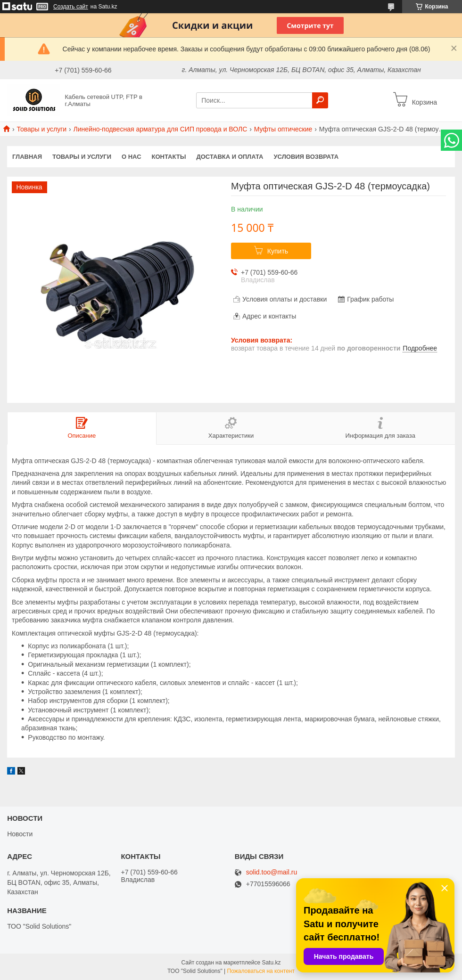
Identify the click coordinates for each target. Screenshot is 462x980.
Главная (27, 157)
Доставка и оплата (230, 157)
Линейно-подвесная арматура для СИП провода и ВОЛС (161, 129)
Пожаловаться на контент (261, 971)
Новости (20, 834)
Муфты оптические (283, 129)
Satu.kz (271, 963)
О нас (132, 157)
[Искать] (320, 100)
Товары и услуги (41, 129)
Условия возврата (306, 157)
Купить (278, 251)
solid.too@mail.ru (272, 872)
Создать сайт (71, 7)
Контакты (169, 157)
